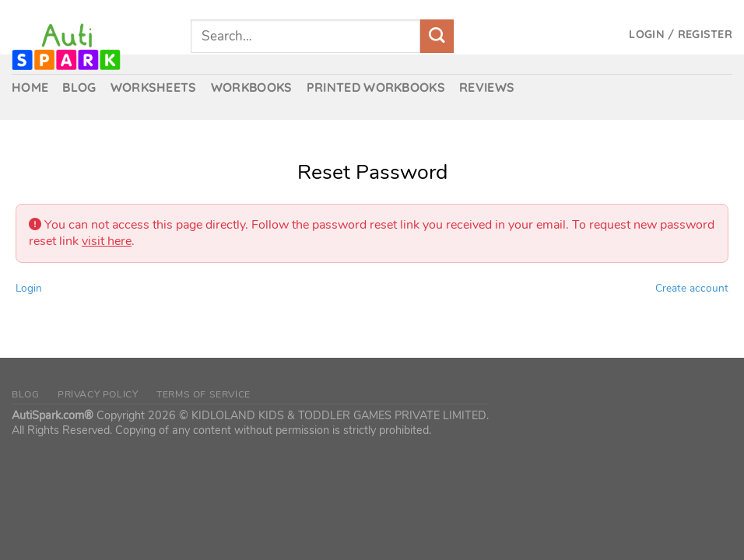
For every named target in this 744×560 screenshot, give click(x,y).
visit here (107, 241)
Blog (25, 394)
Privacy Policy (98, 394)
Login (29, 289)
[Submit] (437, 36)
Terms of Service (204, 394)
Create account (692, 289)
